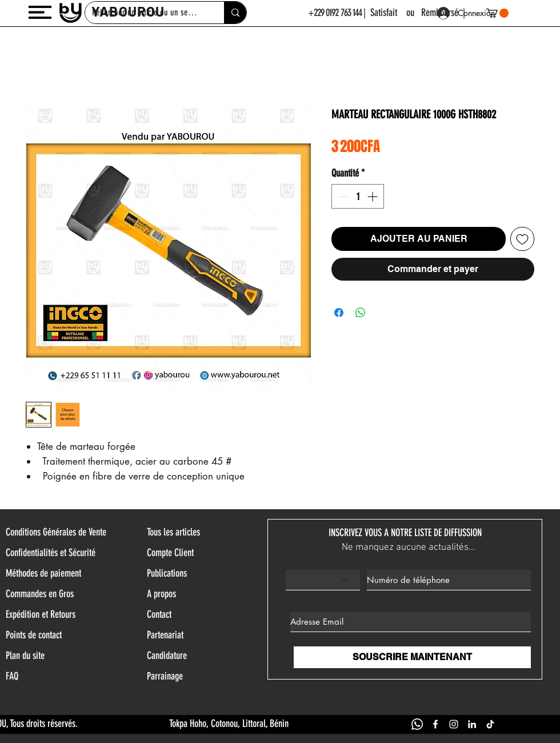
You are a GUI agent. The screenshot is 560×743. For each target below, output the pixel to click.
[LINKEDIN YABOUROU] (472, 724)
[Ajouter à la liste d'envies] (522, 239)
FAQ (12, 676)
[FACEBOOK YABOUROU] (435, 724)
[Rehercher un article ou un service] (235, 13)
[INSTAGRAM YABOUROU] (454, 724)
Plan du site (25, 656)
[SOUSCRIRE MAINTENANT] (412, 657)
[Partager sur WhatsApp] (361, 313)
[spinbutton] (358, 196)
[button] (40, 12)
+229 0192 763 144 (335, 13)
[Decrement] (342, 196)
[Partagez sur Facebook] (339, 313)
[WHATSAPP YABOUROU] (417, 724)
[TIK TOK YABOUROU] (490, 724)
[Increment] (373, 196)
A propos (161, 594)
